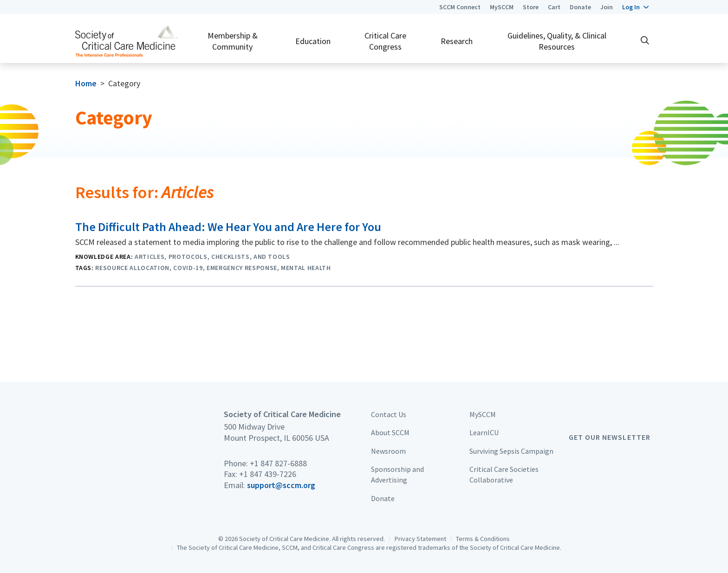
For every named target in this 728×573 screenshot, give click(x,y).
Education (313, 41)
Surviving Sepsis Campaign (511, 451)
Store (531, 7)
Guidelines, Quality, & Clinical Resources (557, 41)
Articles (149, 257)
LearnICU (484, 432)
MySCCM (502, 7)
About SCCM (390, 432)
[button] (635, 7)
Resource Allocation (132, 268)
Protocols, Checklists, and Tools (229, 257)
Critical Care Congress (385, 41)
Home (86, 83)
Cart (554, 7)
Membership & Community (233, 41)
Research (457, 41)
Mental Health (306, 268)
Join (607, 7)
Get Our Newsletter (610, 437)
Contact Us (389, 414)
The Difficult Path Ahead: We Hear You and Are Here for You (228, 227)
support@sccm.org (281, 485)
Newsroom (388, 451)
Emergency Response (242, 268)
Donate (580, 7)
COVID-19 (188, 268)
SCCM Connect (460, 7)
